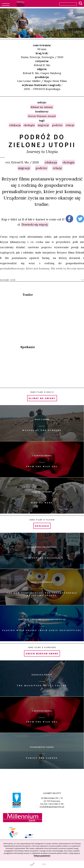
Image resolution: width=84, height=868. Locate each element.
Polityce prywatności (42, 856)
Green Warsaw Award (42, 116)
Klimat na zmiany (42, 107)
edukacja (51, 162)
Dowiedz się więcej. (35, 225)
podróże (41, 168)
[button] (42, 864)
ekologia (69, 162)
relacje (57, 168)
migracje (24, 168)
